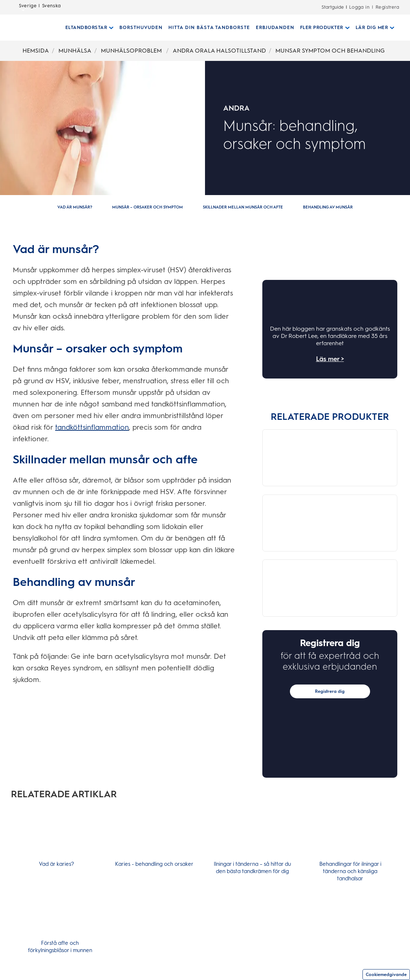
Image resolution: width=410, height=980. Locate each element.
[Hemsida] (28, 28)
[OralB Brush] (298, 439)
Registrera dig (330, 707)
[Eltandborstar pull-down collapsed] (87, 28)
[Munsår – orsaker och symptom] (147, 207)
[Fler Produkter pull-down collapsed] (322, 28)
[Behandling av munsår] (328, 207)
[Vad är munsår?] (75, 207)
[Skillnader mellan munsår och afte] (243, 207)
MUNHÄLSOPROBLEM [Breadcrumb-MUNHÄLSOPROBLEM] (132, 51)
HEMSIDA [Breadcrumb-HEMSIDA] (36, 51)
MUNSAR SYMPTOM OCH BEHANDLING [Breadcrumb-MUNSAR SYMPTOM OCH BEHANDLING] (330, 51)
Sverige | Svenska (40, 8)
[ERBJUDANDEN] (272, 28)
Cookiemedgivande (386, 975)
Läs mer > (330, 359)
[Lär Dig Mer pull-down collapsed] (372, 28)
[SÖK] (400, 28)
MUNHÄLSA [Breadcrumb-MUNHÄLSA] (75, 51)
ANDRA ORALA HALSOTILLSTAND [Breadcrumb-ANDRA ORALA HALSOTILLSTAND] (219, 51)
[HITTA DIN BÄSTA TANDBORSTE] (206, 28)
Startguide (333, 7)
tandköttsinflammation (92, 427)
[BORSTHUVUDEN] (138, 28)
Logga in (359, 7)
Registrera (387, 7)
